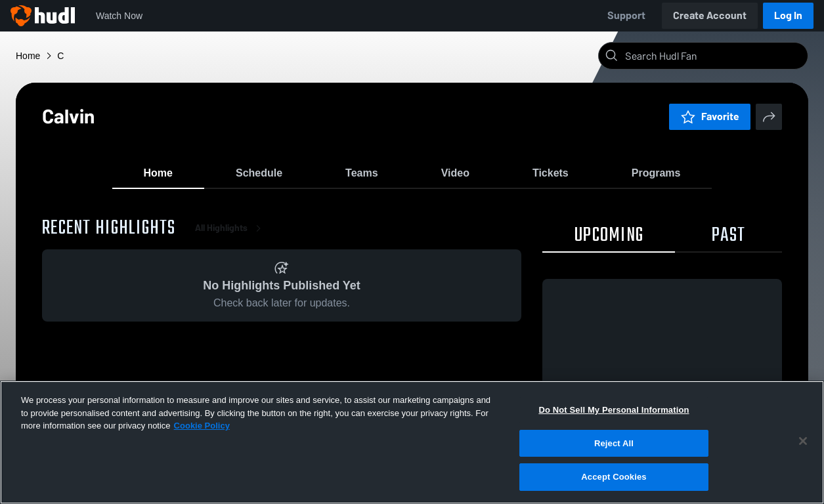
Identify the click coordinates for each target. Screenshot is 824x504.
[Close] (803, 441)
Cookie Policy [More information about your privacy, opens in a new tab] (202, 426)
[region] (412, 442)
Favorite (710, 116)
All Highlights (230, 236)
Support (626, 15)
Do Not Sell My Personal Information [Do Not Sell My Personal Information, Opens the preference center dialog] (614, 410)
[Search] (714, 56)
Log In (788, 15)
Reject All (614, 443)
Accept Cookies (614, 477)
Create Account (710, 15)
